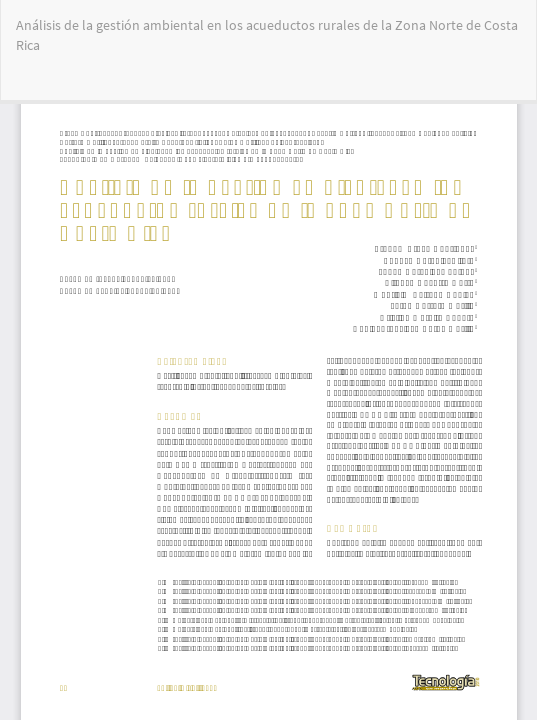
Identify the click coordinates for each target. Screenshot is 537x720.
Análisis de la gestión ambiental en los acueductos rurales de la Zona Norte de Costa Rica (267, 35)
